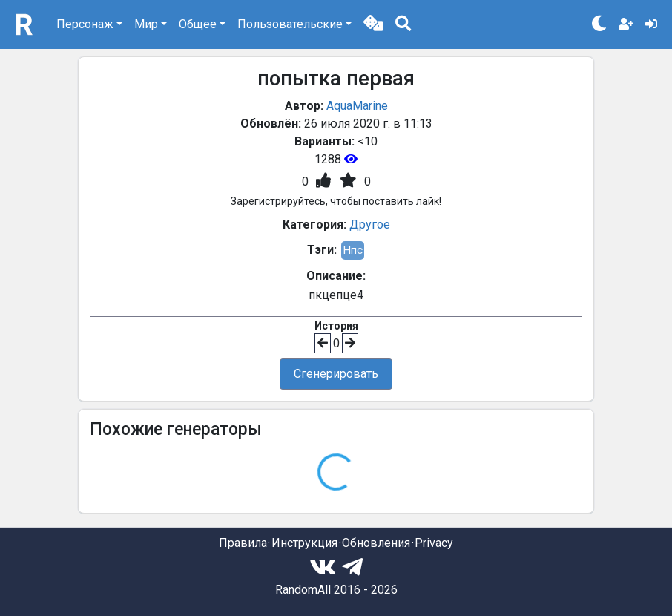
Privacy (434, 543)
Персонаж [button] (85, 24)
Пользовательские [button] (290, 24)
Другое (370, 225)
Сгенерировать (336, 374)
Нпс (353, 250)
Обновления (376, 543)
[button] (373, 24)
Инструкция (304, 543)
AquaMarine (357, 106)
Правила (243, 543)
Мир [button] (146, 24)
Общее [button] (198, 24)
